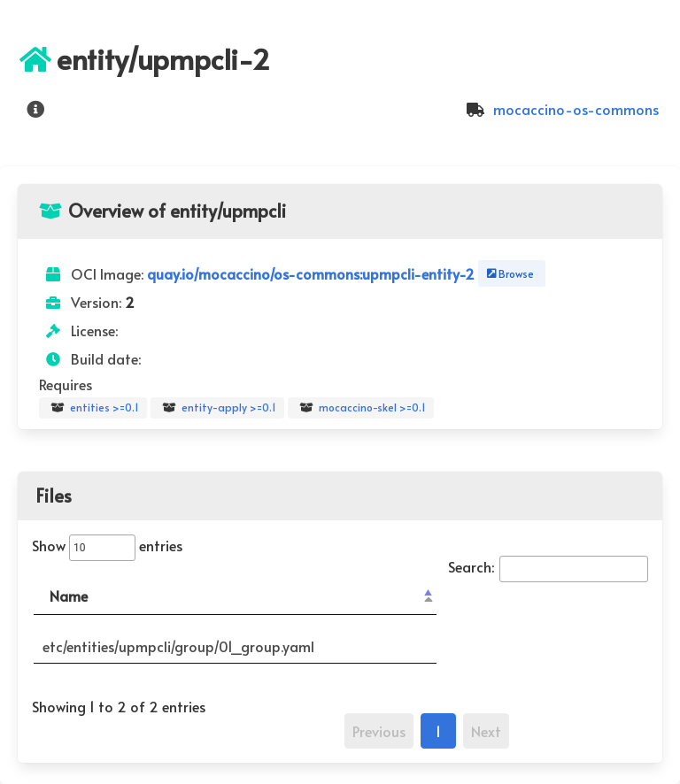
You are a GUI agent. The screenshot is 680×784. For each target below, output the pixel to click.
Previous (379, 731)
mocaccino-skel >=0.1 (361, 408)
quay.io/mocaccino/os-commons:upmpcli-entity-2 (313, 273)
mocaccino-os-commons (560, 109)
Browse (509, 273)
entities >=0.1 (93, 408)
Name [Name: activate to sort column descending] (69, 596)
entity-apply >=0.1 (217, 408)
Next (486, 731)
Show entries (107, 545)
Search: (548, 566)
